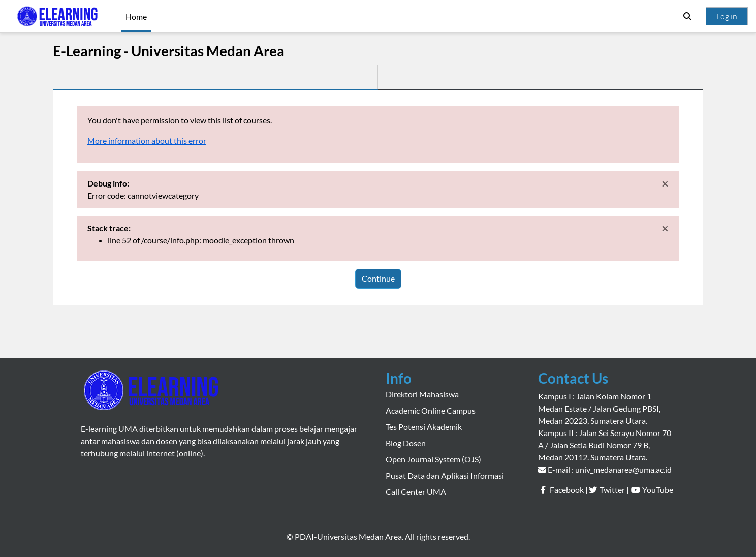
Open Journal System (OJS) (433, 459)
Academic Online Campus (431, 410)
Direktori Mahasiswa (422, 394)
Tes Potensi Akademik (424, 427)
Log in (727, 16)
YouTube (658, 490)
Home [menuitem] (136, 17)
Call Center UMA (416, 492)
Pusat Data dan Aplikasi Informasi (445, 475)
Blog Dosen (406, 443)
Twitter (612, 490)
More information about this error (147, 141)
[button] (687, 16)
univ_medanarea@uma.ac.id (623, 469)
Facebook (567, 490)
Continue (378, 278)
